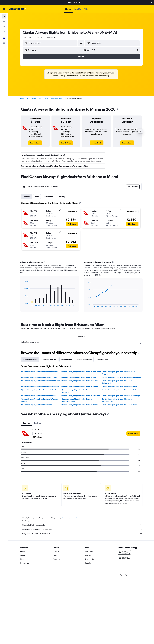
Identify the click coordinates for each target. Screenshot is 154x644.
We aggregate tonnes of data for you (82, 529)
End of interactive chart (23, 304)
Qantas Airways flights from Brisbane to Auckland (81, 396)
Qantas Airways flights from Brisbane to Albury (80, 386)
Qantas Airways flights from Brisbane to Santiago (121, 396)
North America (31, 99)
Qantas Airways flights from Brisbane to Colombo (80, 381)
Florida (46, 99)
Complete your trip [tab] (49, 359)
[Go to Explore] (4, 31)
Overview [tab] (27, 423)
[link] (35, 143)
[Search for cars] (4, 26)
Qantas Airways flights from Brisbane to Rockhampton (117, 400)
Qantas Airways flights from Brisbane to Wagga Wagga (40, 400)
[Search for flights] (4, 16)
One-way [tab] (61, 197)
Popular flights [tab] (102, 359)
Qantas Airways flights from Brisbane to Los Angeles (119, 373)
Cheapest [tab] (27, 197)
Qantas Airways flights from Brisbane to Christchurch (117, 382)
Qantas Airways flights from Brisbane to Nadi (119, 386)
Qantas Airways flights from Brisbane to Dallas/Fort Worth (77, 400)
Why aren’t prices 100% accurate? (82, 534)
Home (22, 99)
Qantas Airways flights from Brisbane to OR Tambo (41, 381)
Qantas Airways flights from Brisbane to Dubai (39, 396)
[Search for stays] (4, 21)
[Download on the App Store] (124, 558)
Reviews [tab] (38, 423)
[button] (151, 3)
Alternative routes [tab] (30, 359)
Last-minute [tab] (48, 197)
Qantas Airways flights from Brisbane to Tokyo (39, 377)
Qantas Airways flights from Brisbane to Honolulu (40, 386)
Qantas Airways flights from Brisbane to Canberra (40, 390)
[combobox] (27, 37)
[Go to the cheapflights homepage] (18, 9)
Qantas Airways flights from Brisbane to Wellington (77, 391)
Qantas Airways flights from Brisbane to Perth (119, 390)
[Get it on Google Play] (124, 552)
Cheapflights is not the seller (82, 525)
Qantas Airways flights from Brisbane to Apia (79, 377)
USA (40, 99)
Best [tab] (37, 197)
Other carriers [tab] (67, 359)
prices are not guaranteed (69, 518)
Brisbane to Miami (57, 99)
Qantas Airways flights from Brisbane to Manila (39, 372)
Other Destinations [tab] (84, 359)
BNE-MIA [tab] (81, 336)
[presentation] (118, 109)
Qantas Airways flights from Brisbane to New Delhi (81, 372)
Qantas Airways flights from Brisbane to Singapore (121, 377)
